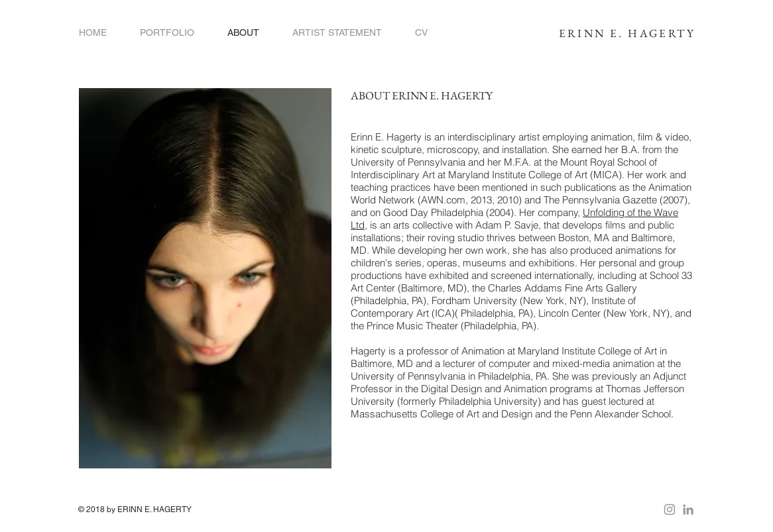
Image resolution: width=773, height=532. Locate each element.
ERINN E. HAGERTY (627, 33)
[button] (167, 33)
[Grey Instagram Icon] (670, 509)
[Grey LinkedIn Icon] (688, 509)
